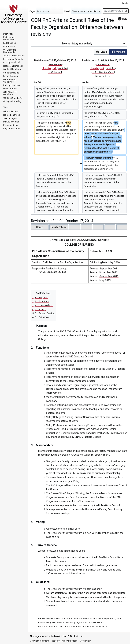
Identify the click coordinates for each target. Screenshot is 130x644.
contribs (63, 68)
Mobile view (85, 641)
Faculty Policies (59, 227)
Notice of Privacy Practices (64, 641)
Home (40, 227)
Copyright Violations (40, 641)
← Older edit (55, 72)
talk (55, 68)
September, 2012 (109, 276)
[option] (102, 52)
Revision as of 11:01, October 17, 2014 (103, 61)
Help (122, 19)
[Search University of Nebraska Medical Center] (116, 11)
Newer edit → (103, 76)
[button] (79, 44)
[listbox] (111, 52)
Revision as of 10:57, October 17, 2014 (55, 61)
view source (55, 64)
